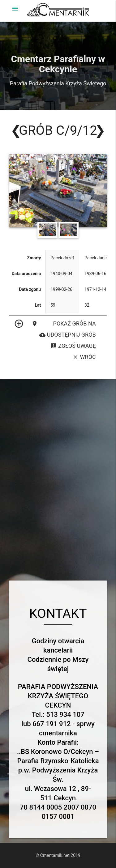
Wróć (84, 357)
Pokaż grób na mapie (64, 324)
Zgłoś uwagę (73, 346)
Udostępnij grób (68, 335)
